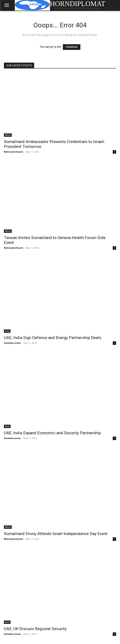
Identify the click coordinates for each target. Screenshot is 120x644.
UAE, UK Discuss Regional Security (35, 629)
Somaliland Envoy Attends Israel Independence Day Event (56, 534)
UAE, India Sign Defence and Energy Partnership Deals (53, 338)
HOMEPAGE (72, 47)
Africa (8, 135)
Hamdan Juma (12, 343)
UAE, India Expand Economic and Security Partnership (52, 433)
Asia (7, 331)
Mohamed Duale (13, 152)
